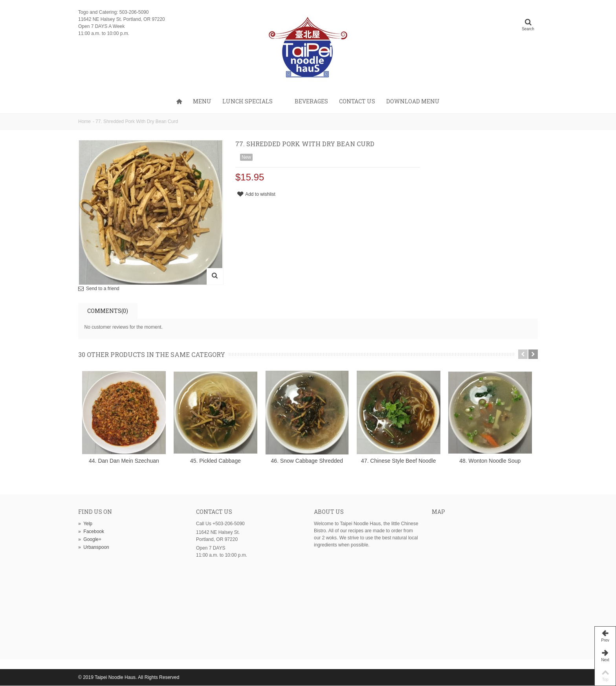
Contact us (357, 101)
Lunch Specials (247, 101)
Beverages (311, 101)
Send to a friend (103, 289)
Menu (202, 101)
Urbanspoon (94, 548)
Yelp (85, 524)
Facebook (91, 532)
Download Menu (413, 101)
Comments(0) (108, 311)
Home (84, 121)
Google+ (90, 540)
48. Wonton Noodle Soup (492, 461)
